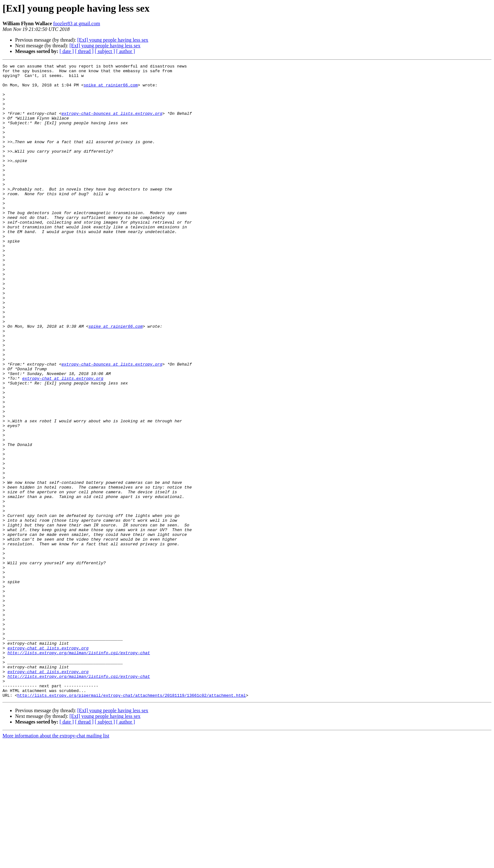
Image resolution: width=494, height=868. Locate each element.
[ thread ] (84, 51)
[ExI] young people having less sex (113, 40)
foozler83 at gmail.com (77, 23)
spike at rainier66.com (111, 90)
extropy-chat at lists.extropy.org (63, 442)
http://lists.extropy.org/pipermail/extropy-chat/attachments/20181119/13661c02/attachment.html (132, 822)
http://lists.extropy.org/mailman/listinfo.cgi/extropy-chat (79, 771)
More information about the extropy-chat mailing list (56, 862)
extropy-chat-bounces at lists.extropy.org (112, 124)
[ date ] (67, 51)
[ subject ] (105, 51)
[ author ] (126, 51)
